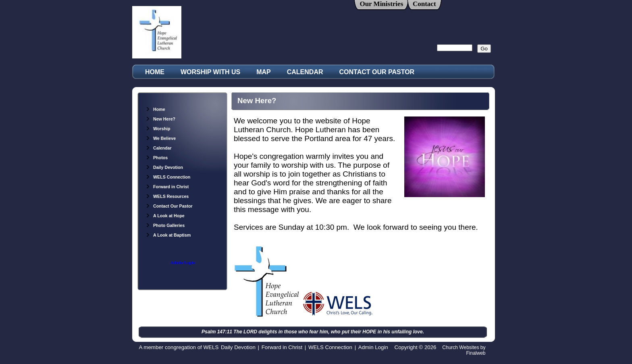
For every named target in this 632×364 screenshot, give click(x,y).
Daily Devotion (164, 167)
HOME (155, 72)
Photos (157, 158)
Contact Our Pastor (169, 206)
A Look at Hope (165, 216)
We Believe (161, 138)
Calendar (159, 148)
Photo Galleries (165, 225)
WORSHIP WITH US (210, 72)
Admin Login (183, 263)
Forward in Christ (167, 187)
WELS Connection (168, 177)
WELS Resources (167, 196)
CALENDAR (305, 72)
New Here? (160, 119)
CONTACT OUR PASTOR (377, 72)
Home (155, 109)
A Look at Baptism (168, 235)
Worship (158, 129)
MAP (264, 72)
